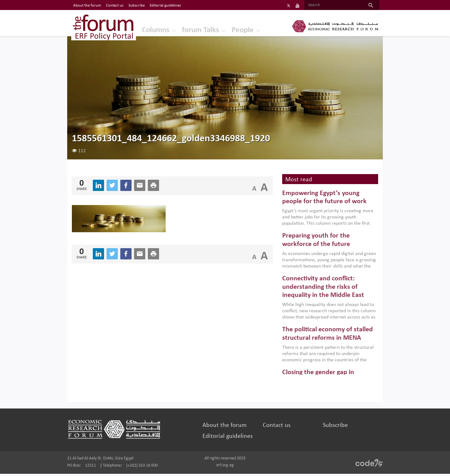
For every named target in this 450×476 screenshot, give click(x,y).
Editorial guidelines (229, 438)
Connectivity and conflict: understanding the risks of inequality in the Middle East (321, 289)
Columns (146, 30)
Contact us (275, 428)
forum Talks (192, 30)
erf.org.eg (225, 467)
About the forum (226, 428)
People (236, 30)
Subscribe (330, 428)
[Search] (324, 5)
